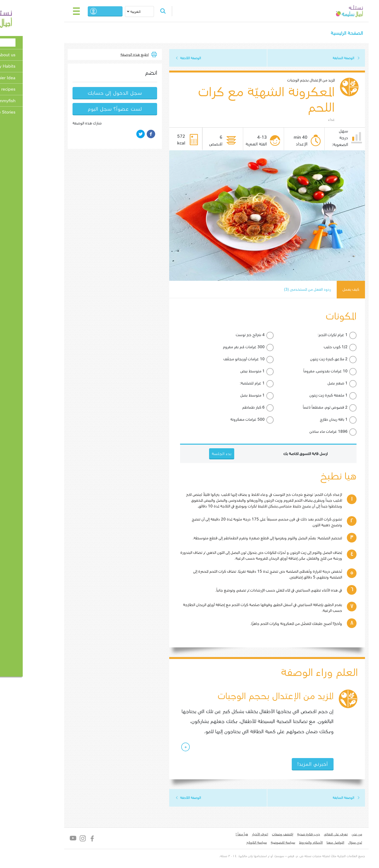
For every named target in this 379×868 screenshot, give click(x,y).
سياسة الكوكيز (230, 843)
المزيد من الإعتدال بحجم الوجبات (284, 81)
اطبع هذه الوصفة (108, 55)
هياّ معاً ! (215, 835)
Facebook (66, 839)
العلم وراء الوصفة (292, 673)
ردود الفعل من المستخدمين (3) (280, 290)
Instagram (56, 839)
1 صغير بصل (311, 384)
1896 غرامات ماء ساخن (302, 432)
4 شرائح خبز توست (223, 336)
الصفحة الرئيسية (320, 33)
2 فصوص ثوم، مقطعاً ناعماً (298, 408)
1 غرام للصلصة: (225, 384)
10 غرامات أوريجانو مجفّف (217, 360)
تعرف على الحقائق (309, 835)
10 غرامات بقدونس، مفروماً (299, 372)
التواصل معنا (309, 843)
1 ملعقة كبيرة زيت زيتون (302, 396)
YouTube (46, 839)
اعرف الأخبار (233, 835)
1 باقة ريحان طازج (307, 420)
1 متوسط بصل (226, 396)
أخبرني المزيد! (286, 765)
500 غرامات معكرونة (221, 420)
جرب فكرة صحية (282, 835)
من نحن (330, 835)
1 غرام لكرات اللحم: (306, 336)
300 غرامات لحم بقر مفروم (217, 348)
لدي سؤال (328, 843)
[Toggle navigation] (50, 11)
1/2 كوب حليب (309, 348)
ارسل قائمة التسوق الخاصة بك (279, 455)
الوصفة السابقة (317, 58)
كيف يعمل (324, 290)
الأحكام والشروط (284, 843)
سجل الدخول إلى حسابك (88, 93)
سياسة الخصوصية (256, 843)
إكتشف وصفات (256, 835)
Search (138, 11)
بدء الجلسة (84, 11)
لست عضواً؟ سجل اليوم (88, 109)
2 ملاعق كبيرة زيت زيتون (302, 360)
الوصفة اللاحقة (164, 58)
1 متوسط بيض (226, 372)
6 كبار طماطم (227, 408)
